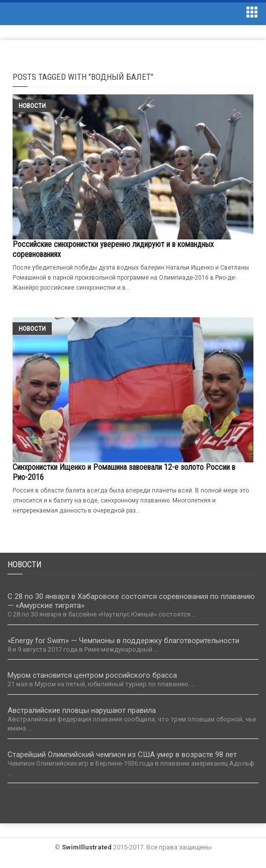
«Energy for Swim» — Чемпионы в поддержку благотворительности (123, 641)
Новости (32, 106)
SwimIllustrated (87, 847)
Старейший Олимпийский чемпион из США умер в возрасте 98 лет (122, 755)
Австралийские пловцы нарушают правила (82, 710)
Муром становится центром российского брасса (92, 675)
